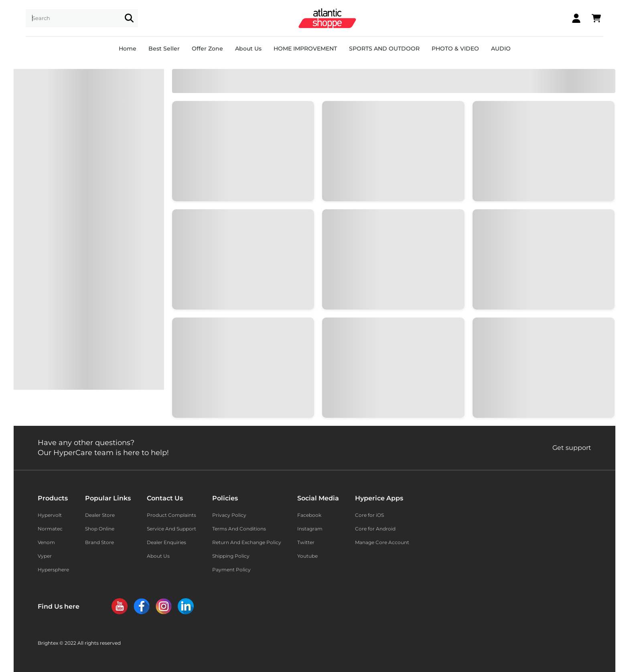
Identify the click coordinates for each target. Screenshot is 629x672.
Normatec (50, 529)
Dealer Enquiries (166, 542)
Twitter (306, 542)
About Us (248, 49)
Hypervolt (50, 515)
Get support (572, 448)
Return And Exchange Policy (247, 542)
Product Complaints (171, 515)
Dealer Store (100, 515)
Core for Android (375, 529)
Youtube (307, 556)
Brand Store (99, 542)
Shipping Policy (231, 556)
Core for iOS (369, 515)
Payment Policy (231, 570)
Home (128, 49)
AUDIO (501, 49)
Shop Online (100, 529)
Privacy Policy (229, 515)
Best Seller (164, 49)
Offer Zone (207, 49)
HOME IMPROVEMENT (305, 49)
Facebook (309, 515)
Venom (46, 542)
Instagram (310, 529)
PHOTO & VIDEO (455, 49)
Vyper (45, 556)
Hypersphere (53, 570)
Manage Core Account (382, 542)
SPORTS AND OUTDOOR (384, 49)
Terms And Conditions (239, 529)
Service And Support (171, 529)
